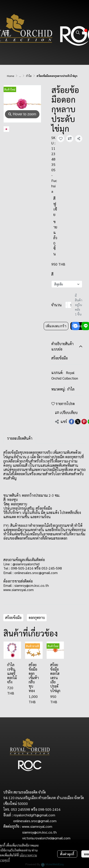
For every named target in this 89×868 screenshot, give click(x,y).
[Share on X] (78, 422)
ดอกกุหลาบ (37, 618)
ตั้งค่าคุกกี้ (67, 854)
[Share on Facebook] (72, 422)
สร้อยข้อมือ (13, 618)
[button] (78, 32)
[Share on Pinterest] (84, 422)
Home (11, 76)
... (20, 76)
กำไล (29, 76)
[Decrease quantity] (66, 305)
